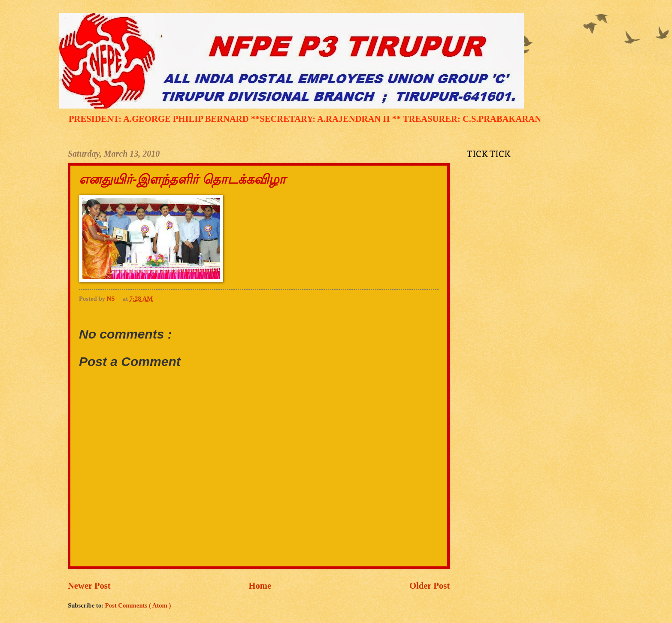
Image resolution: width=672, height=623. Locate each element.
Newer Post (89, 586)
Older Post (430, 586)
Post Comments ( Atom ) (138, 605)
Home (260, 586)
